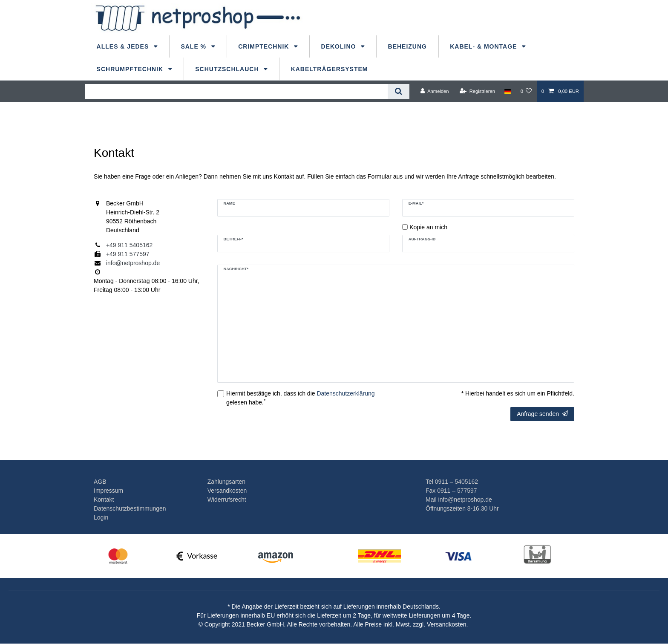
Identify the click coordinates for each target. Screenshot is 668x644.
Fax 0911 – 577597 (451, 491)
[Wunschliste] (526, 91)
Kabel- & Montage (484, 46)
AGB (100, 482)
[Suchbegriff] (236, 91)
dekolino (340, 46)
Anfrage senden (542, 414)
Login (101, 517)
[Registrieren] (477, 91)
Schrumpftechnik (131, 69)
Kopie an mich (428, 227)
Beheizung (407, 46)
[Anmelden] (435, 91)
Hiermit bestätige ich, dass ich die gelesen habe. (301, 398)
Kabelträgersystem (330, 69)
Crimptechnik (265, 46)
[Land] (508, 91)
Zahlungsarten (227, 482)
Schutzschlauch (228, 69)
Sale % (194, 46)
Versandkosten (227, 491)
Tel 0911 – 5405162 (452, 482)
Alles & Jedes (124, 46)
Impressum (108, 491)
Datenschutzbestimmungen (130, 508)
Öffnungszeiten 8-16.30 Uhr (462, 508)
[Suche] (399, 91)
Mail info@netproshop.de (459, 500)
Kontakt (104, 500)
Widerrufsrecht (227, 500)
